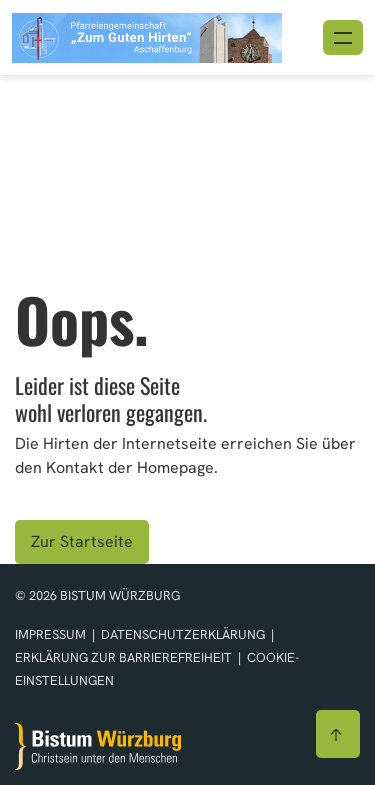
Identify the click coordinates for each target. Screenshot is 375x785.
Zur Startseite (82, 541)
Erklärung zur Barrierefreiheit (123, 657)
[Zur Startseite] (98, 746)
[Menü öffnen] (343, 37)
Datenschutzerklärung (184, 634)
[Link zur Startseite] (147, 35)
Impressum (52, 634)
